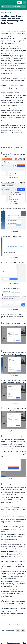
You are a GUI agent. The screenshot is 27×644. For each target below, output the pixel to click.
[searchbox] (13, 6)
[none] (20, 2)
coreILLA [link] (9, 12)
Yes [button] (18, 631)
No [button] (23, 631)
